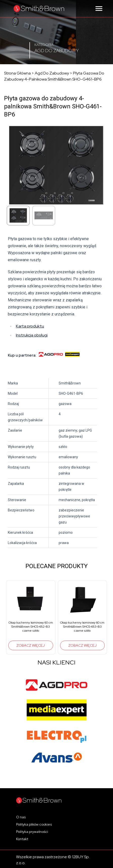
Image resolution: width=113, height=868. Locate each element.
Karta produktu (30, 326)
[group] (31, 617)
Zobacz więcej (31, 645)
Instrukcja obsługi (32, 335)
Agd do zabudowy (52, 73)
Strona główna (17, 73)
